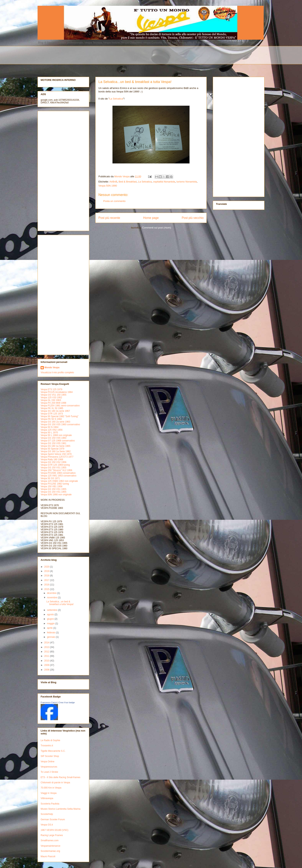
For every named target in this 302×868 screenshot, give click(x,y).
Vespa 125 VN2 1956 (52, 430)
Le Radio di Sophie (50, 740)
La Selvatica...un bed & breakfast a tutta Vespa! (60, 603)
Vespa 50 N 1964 (49, 427)
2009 (47, 665)
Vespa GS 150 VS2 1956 (53, 462)
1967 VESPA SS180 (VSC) (55, 830)
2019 (47, 571)
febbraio (52, 633)
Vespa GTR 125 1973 (52, 414)
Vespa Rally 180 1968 (52, 460)
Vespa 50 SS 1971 (50, 478)
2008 (47, 670)
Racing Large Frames (52, 835)
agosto (51, 614)
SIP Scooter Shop (50, 756)
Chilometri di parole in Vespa (55, 783)
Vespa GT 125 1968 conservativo (58, 441)
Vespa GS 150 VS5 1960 (53, 438)
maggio (51, 624)
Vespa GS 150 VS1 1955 (53, 468)
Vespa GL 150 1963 (51, 400)
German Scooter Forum (53, 819)
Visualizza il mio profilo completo (57, 372)
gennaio (51, 637)
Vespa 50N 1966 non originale (56, 495)
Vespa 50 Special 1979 (52, 449)
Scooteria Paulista (50, 804)
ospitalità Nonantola (164, 182)
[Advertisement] (131, 55)
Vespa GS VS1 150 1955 (53, 395)
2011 (47, 656)
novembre (52, 598)
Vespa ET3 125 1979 (51, 389)
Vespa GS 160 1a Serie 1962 (56, 451)
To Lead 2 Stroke (49, 772)
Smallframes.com (50, 840)
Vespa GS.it (47, 825)
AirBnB (113, 182)
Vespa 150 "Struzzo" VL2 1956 (56, 470)
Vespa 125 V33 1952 (51, 398)
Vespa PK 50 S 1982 (51, 419)
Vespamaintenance (50, 846)
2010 (47, 661)
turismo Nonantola (187, 182)
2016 (47, 585)
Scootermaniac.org (50, 851)
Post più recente (109, 218)
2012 (47, 652)
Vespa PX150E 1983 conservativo (58, 473)
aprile (50, 628)
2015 (47, 589)
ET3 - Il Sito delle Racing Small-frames (60, 777)
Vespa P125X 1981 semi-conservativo (60, 406)
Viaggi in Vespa (49, 793)
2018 (47, 576)
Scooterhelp (47, 814)
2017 (47, 580)
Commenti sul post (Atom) (157, 228)
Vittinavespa (47, 798)
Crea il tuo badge (67, 702)
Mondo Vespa (52, 367)
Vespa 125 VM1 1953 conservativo (58, 476)
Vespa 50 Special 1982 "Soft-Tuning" (60, 416)
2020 (47, 567)
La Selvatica (116, 99)
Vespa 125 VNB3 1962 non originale (59, 481)
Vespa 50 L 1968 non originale (56, 435)
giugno (51, 619)
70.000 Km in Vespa (51, 788)
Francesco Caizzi (49, 702)
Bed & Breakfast (128, 182)
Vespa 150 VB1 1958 (52, 486)
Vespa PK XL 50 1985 (52, 408)
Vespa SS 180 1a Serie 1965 (55, 446)
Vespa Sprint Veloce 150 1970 (56, 454)
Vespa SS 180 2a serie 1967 (55, 411)
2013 (47, 647)
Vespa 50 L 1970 (49, 433)
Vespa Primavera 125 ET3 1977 (57, 457)
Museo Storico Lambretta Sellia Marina (61, 809)
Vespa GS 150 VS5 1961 (53, 443)
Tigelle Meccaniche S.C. (53, 751)
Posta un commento (114, 201)
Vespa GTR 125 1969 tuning (55, 465)
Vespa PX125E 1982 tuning (55, 484)
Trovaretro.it (47, 746)
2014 (47, 643)
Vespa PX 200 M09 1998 (53, 403)
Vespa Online (47, 762)
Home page (151, 218)
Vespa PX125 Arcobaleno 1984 (57, 392)
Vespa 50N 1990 (108, 186)
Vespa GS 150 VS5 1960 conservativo (60, 424)
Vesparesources (49, 767)
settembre (52, 610)
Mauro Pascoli (48, 856)
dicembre (52, 593)
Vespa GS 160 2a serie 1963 (55, 422)
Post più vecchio (193, 218)
